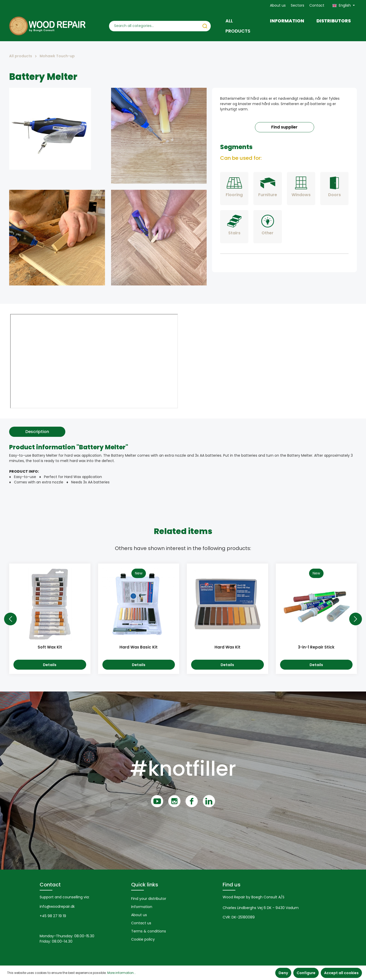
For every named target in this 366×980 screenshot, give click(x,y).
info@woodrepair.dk (57, 906)
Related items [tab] (183, 531)
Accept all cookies (341, 973)
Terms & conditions (149, 931)
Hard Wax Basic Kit (139, 647)
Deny (283, 973)
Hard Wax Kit (227, 647)
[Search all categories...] (154, 26)
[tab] (37, 432)
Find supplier (284, 127)
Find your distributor (149, 899)
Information (142, 907)
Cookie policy (143, 939)
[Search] (205, 26)
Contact (317, 5)
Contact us (141, 923)
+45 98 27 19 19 (53, 916)
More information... (122, 973)
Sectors (298, 5)
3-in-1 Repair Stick (316, 647)
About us (278, 5)
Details (50, 665)
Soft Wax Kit (50, 647)
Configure (306, 973)
